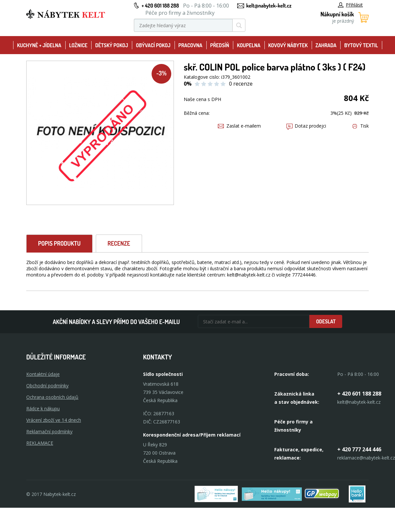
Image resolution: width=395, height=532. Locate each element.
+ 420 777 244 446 (359, 449)
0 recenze (241, 84)
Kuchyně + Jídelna (39, 45)
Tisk (361, 126)
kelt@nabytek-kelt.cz (269, 6)
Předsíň (220, 45)
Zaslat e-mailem (239, 126)
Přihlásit (350, 5)
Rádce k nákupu (43, 409)
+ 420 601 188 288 (160, 6)
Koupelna (249, 45)
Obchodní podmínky (47, 386)
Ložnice (78, 45)
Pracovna (190, 45)
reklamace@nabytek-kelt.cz (366, 458)
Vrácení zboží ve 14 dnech (54, 420)
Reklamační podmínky (49, 431)
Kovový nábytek (288, 45)
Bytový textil (361, 45)
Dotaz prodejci (306, 126)
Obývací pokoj (153, 45)
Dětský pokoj (112, 45)
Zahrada (326, 45)
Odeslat (326, 321)
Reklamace (40, 443)
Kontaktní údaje (43, 374)
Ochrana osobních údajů (52, 397)
